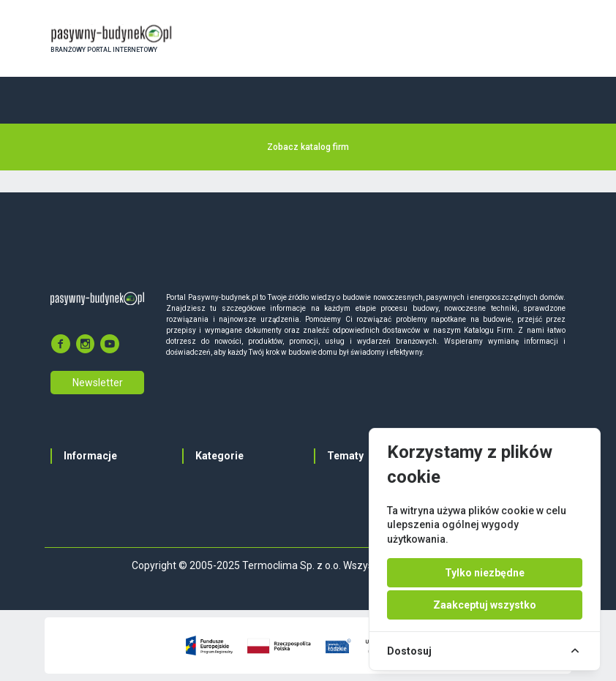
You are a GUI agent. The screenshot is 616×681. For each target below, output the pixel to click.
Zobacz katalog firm (308, 147)
